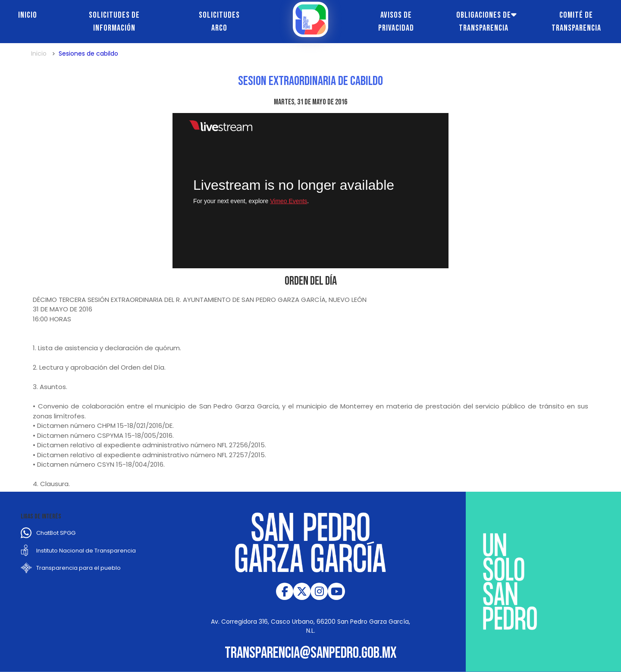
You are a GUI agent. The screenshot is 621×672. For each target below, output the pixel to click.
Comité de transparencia (576, 22)
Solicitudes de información (114, 22)
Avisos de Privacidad (396, 22)
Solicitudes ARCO (219, 22)
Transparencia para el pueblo (78, 568)
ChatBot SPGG (56, 533)
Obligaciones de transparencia (484, 22)
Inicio (28, 15)
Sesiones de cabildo (88, 53)
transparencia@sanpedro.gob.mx (311, 653)
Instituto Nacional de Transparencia (86, 551)
